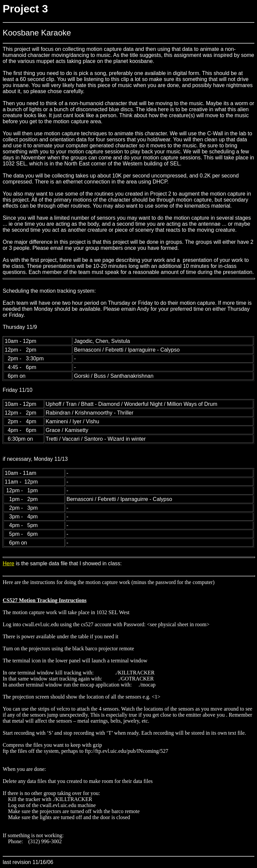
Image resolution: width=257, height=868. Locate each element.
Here (9, 563)
